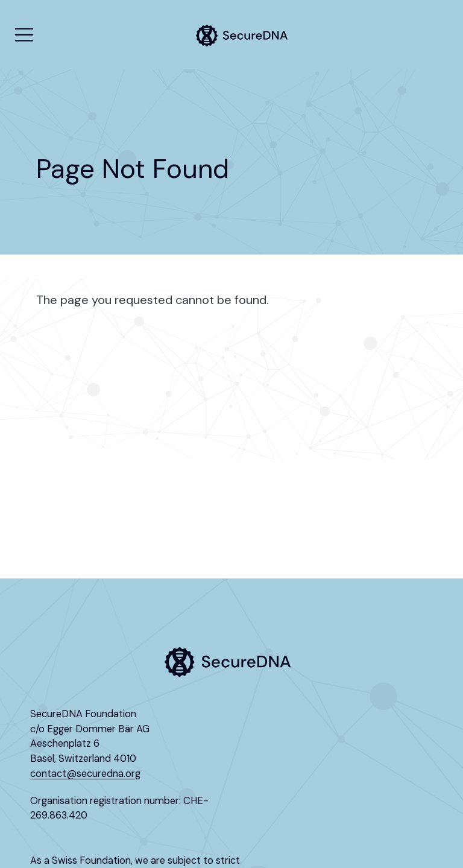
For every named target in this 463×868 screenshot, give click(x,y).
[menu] (24, 35)
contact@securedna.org (85, 774)
